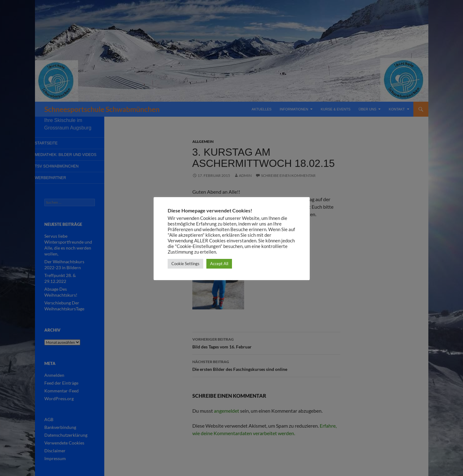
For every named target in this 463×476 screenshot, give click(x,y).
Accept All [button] (219, 264)
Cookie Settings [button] (185, 264)
